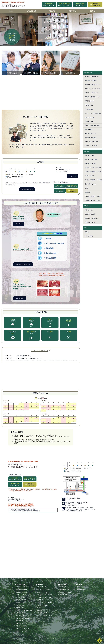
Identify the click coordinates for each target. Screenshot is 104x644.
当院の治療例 (20, 298)
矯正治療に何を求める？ (91, 81)
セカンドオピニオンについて (92, 142)
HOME (11, 11)
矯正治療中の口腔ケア (91, 138)
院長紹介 (19, 224)
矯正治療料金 (72, 11)
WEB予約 (95, 5)
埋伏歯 (87, 188)
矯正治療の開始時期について (92, 97)
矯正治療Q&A (88, 129)
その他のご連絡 (80, 5)
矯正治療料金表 (89, 210)
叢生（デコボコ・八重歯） (92, 160)
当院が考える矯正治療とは (92, 77)
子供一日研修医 (89, 236)
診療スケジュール (27, 189)
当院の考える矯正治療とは (23, 264)
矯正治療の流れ (89, 105)
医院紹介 (93, 11)
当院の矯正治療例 (89, 156)
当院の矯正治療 (32, 11)
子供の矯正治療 (89, 121)
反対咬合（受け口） (90, 176)
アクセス (72, 176)
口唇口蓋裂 (88, 192)
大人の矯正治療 (89, 109)
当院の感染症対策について (41, 376)
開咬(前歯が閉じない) (90, 184)
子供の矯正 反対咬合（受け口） (93, 200)
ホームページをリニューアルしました (29, 359)
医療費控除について (90, 222)
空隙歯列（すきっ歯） (91, 164)
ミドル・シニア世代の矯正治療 (93, 113)
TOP (100, 640)
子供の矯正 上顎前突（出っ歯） (93, 196)
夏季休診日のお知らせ (24, 356)
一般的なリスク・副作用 (91, 146)
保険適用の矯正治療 (90, 214)
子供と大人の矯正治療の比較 (92, 125)
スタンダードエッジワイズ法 (92, 89)
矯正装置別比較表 (89, 101)
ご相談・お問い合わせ (64, 5)
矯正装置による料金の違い (92, 218)
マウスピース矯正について (92, 93)
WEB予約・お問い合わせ (72, 191)
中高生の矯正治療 (89, 117)
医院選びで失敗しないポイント (93, 85)
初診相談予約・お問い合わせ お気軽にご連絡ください (93, 54)
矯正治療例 (52, 11)
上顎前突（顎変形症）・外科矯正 (93, 172)
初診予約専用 (49, 5)
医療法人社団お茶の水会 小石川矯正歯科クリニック (14, 5)
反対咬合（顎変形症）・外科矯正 (93, 180)
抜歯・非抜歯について (91, 134)
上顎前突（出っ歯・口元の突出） (93, 168)
